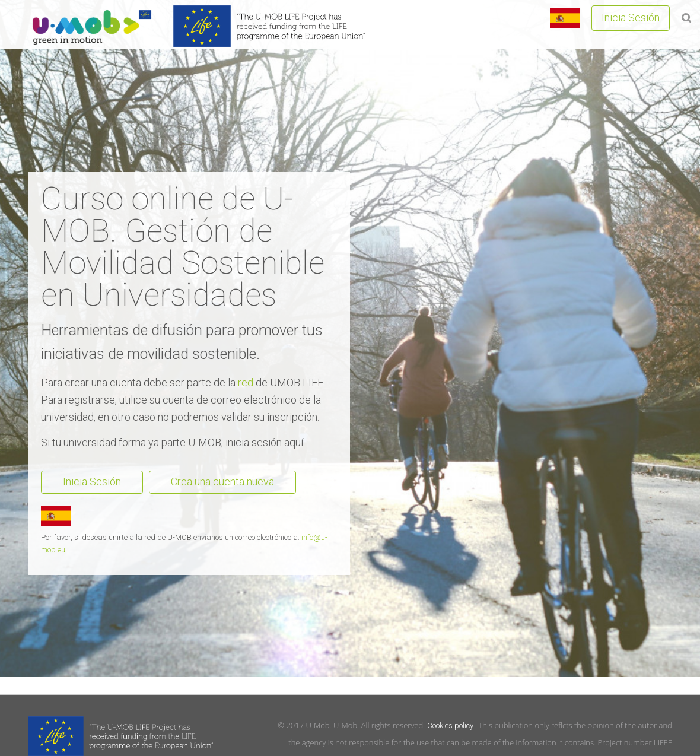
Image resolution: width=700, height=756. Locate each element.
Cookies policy (450, 725)
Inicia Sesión (631, 18)
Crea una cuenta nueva (222, 482)
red (246, 382)
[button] (686, 17)
